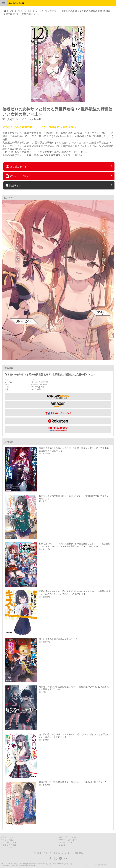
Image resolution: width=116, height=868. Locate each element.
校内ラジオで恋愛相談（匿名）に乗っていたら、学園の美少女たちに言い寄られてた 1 (74, 497)
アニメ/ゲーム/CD (10, 842)
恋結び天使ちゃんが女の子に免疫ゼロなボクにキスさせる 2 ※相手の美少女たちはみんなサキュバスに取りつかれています (75, 593)
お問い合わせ (102, 865)
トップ (10, 11)
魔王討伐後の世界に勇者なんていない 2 (58, 639)
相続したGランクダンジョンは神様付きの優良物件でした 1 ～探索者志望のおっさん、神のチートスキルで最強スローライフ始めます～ (75, 545)
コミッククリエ (9, 845)
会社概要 (37, 853)
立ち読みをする (16, 166)
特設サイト (14, 185)
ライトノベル (25, 11)
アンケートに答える (19, 176)
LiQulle (62, 845)
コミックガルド (9, 840)
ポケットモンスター (68, 840)
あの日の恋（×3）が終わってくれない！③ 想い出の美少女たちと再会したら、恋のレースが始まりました (74, 736)
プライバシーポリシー (63, 853)
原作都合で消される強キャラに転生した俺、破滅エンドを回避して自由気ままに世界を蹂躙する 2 (74, 449)
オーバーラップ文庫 (46, 11)
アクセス (47, 853)
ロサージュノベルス (68, 837)
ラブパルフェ (8, 848)
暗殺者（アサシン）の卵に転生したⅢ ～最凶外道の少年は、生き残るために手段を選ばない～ (74, 688)
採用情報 (79, 853)
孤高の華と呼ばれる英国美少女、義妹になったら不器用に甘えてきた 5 (73, 782)
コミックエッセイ (67, 842)
